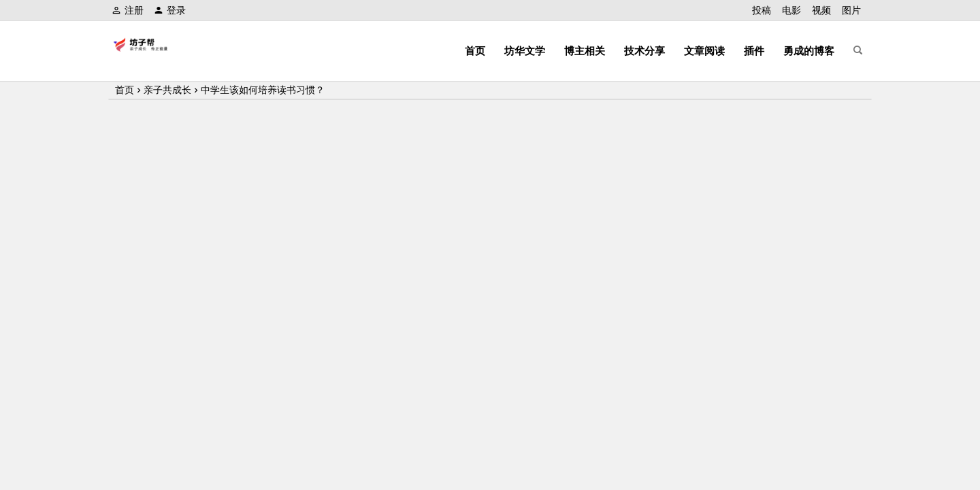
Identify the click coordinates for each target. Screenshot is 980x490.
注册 (128, 10)
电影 (791, 10)
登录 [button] (170, 10)
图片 (851, 10)
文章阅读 (704, 51)
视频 (821, 10)
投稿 (762, 10)
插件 (754, 51)
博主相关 (585, 51)
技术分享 (644, 51)
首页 (475, 51)
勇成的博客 (809, 51)
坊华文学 (525, 51)
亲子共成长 (167, 90)
